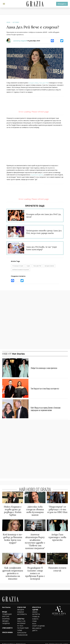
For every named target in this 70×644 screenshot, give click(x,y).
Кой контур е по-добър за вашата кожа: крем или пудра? (13, 538)
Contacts (66, 641)
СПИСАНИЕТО (7, 625)
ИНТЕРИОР (21, 621)
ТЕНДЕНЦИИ (7, 611)
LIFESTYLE (21, 616)
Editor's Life (21, 618)
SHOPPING (6, 616)
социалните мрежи (37, 175)
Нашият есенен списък (57, 567)
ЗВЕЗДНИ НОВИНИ (21, 608)
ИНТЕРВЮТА (22, 611)
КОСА (34, 621)
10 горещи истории (18, 266)
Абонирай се (62, 4)
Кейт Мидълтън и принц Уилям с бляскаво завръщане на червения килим (48, 409)
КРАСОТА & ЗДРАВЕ (37, 606)
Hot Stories (16, 22)
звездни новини (49, 266)
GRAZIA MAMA (7, 630)
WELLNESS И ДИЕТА (37, 627)
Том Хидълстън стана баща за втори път (47, 388)
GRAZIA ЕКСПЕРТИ (36, 610)
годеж (28, 266)
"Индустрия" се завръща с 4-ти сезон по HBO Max (57, 509)
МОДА (5, 609)
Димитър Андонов (20, 41)
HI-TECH (20, 623)
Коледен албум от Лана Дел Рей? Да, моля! (42, 215)
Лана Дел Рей (45, 83)
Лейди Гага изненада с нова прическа (46, 368)
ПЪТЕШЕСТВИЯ (23, 625)
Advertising (52, 641)
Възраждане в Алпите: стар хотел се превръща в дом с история (35, 571)
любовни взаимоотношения (21, 270)
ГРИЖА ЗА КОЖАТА (36, 615)
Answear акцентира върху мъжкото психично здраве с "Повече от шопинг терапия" (35, 540)
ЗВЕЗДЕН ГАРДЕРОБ (6, 619)
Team (47, 641)
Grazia (8, 22)
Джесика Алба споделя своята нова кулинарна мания (35, 510)
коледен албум (34, 83)
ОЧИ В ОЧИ (22, 604)
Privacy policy (59, 641)
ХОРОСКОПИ (22, 630)
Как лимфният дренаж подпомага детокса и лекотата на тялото (13, 571)
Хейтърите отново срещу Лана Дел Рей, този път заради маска (44, 232)
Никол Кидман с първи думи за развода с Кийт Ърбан (13, 510)
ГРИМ (34, 618)
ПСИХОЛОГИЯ (22, 632)
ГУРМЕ (20, 628)
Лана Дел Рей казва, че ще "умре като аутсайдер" (44, 248)
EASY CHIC (6, 614)
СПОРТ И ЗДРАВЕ (39, 623)
